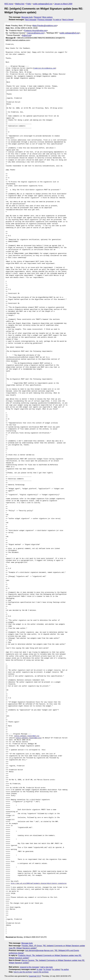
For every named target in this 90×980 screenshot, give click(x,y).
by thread (47, 969)
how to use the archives (23, 972)
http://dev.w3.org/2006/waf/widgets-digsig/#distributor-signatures (39, 883)
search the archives (41, 972)
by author (65, 969)
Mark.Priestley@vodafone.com (45, 26)
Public (29, 4)
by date (39, 969)
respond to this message (29, 967)
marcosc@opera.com (36, 33)
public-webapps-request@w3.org (27, 736)
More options (48, 17)
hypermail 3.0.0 (35, 976)
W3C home (9, 4)
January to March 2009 (63, 4)
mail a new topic (47, 967)
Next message (31, 20)
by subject (56, 969)
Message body (27, 17)
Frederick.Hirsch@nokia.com (36, 31)
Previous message (45, 20)
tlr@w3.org (27, 35)
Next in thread (68, 20)
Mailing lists (20, 4)
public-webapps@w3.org (43, 4)
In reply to (57, 20)
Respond (38, 17)
